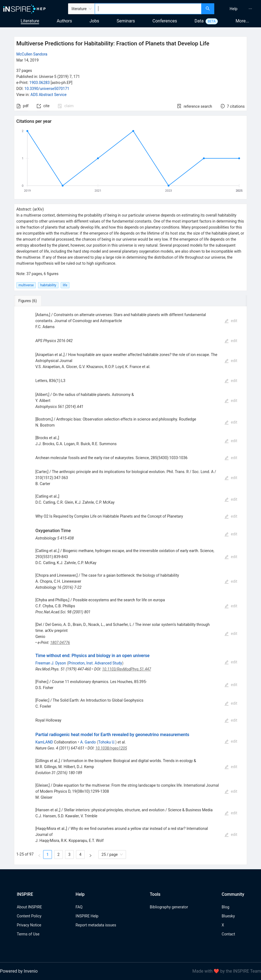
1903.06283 (39, 83)
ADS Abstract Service (49, 95)
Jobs (94, 21)
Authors (64, 21)
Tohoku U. (107, 742)
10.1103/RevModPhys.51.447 (127, 669)
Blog (225, 907)
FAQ (79, 907)
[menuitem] (234, 9)
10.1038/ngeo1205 (111, 748)
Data (199, 21)
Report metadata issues (96, 925)
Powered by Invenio (19, 971)
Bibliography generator (169, 907)
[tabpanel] (130, 586)
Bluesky (228, 916)
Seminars (126, 21)
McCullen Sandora (32, 54)
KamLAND (44, 742)
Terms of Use (28, 934)
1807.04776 (60, 643)
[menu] (238, 9)
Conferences (165, 21)
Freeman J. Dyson (51, 663)
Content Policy (29, 916)
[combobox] (148, 9)
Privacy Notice (29, 925)
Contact (228, 934)
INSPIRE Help (87, 916)
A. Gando (88, 742)
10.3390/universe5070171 (47, 89)
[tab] (32, 301)
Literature (30, 21)
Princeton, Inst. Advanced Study (95, 663)
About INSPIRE (30, 907)
